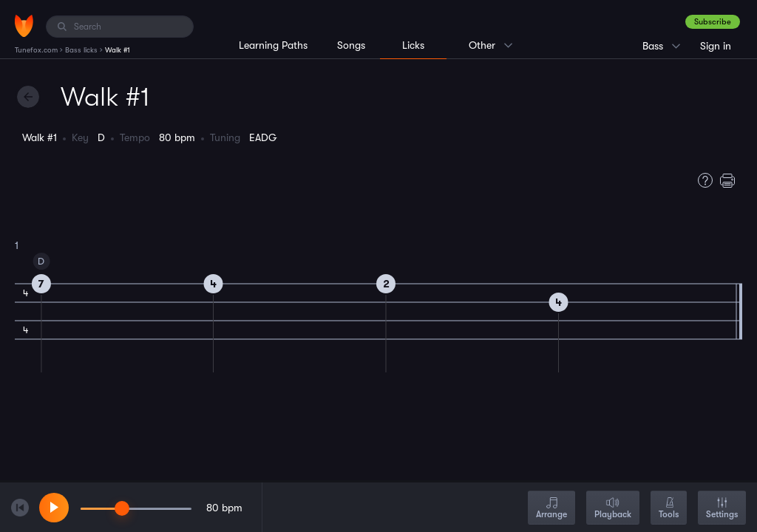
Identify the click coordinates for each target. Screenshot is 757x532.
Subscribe (713, 22)
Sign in (716, 46)
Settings (722, 509)
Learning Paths (273, 45)
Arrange (551, 509)
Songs (351, 45)
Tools (669, 509)
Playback (613, 509)
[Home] (24, 26)
